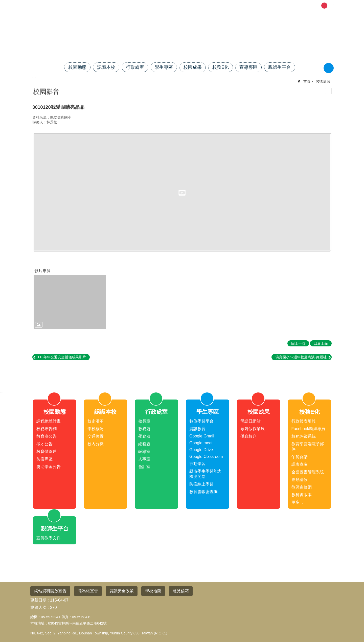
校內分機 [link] (96, 444)
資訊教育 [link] (197, 429)
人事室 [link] (144, 459)
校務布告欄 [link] (47, 429)
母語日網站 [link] (251, 421)
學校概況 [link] (96, 429)
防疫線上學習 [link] (201, 484)
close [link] (182, 373)
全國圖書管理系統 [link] (308, 472)
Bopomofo (328, 91)
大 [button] (331, 6)
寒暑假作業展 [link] (253, 429)
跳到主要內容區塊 (3, 3)
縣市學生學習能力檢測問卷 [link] (206, 474)
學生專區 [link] (164, 67)
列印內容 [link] (321, 91)
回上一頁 (298, 343)
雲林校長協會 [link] (232, 5)
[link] (70, 302)
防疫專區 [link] (44, 459)
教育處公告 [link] (47, 436)
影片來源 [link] (42, 271)
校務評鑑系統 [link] (304, 436)
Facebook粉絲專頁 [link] (308, 429)
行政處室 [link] (135, 67)
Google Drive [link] (201, 450)
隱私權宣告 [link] (88, 591)
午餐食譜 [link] (300, 457)
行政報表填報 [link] (304, 421)
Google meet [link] (201, 443)
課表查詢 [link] (300, 464)
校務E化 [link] (221, 67)
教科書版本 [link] (302, 495)
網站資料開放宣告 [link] (50, 591)
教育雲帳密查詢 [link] (203, 492)
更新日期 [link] (38, 600)
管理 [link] (266, 5)
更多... (297, 502)
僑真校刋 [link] (248, 436)
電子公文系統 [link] (202, 5)
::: (2, 393)
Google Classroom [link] (206, 457)
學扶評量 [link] (305, 5)
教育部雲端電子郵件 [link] (308, 447)
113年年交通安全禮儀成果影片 (62, 357)
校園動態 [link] (77, 67)
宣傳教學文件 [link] (49, 538)
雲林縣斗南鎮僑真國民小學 (182, 45)
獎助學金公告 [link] (49, 467)
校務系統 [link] (120, 5)
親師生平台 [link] (280, 67)
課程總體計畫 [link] (49, 421)
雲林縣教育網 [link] (95, 5)
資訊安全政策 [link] (122, 591)
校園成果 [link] (193, 67)
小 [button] (318, 6)
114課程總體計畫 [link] (170, 5)
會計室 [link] (144, 467)
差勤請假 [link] (141, 5)
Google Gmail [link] (202, 436)
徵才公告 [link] (44, 444)
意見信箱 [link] (181, 591)
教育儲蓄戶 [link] (47, 451)
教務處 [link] (144, 429)
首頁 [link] (253, 5)
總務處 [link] (144, 444)
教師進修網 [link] (302, 487)
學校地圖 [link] (153, 591)
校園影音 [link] (323, 81)
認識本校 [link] (106, 67)
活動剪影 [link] (283, 5)
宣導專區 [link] (248, 67)
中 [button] (324, 6)
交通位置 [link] (96, 436)
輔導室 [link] (144, 451)
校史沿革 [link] (96, 421)
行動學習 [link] (197, 464)
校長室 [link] (144, 421)
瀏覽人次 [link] (38, 607)
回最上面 (352, 619)
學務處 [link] (144, 436)
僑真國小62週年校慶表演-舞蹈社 (301, 357)
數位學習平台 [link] (201, 421)
